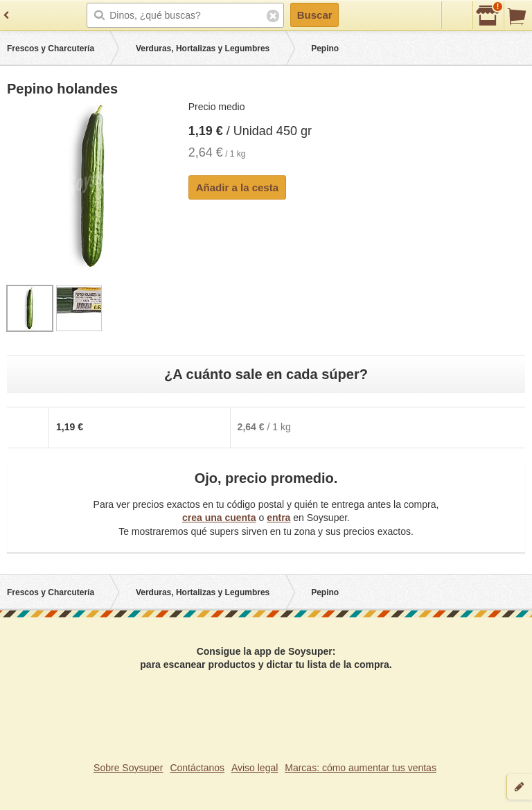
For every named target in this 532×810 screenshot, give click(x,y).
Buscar (315, 15)
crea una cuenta (219, 518)
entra (278, 518)
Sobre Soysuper (128, 768)
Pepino (325, 49)
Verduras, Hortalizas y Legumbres (203, 49)
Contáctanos (197, 768)
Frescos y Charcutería (51, 49)
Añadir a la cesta (237, 187)
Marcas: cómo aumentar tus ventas (361, 768)
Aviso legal (255, 768)
